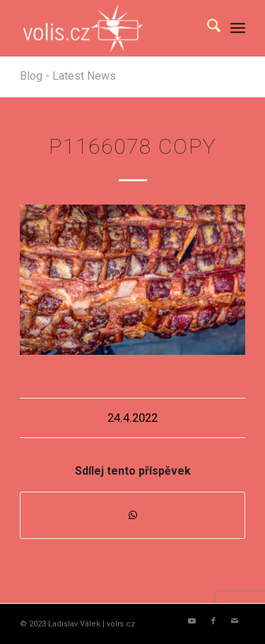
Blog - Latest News (68, 76)
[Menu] (238, 28)
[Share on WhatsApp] (132, 515)
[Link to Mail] (235, 621)
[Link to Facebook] (213, 621)
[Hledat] (207, 28)
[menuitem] (207, 28)
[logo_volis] (110, 28)
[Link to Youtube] (192, 621)
